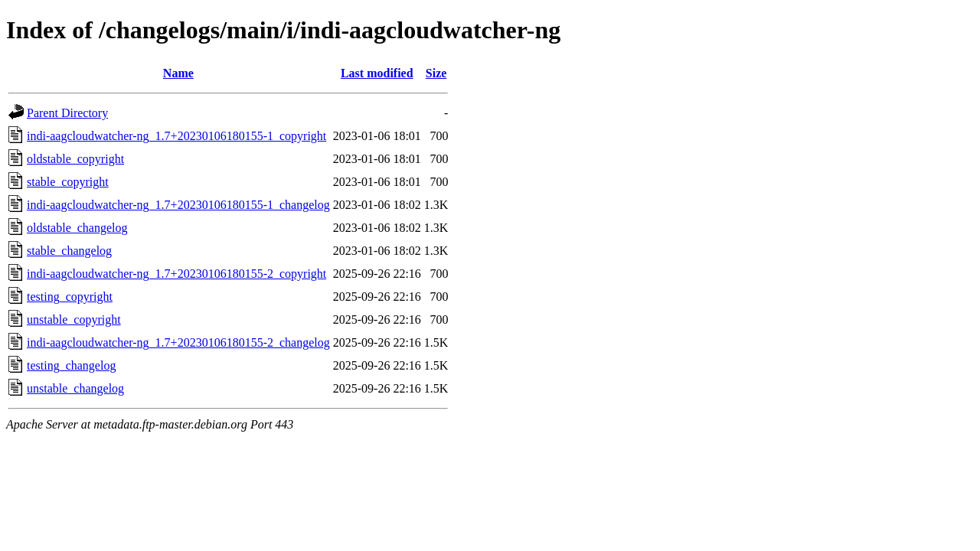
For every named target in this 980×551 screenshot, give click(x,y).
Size (436, 73)
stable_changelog (69, 251)
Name (178, 73)
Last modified (377, 73)
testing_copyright (70, 297)
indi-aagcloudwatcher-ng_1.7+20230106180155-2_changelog (178, 342)
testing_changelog (71, 365)
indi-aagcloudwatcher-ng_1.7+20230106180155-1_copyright (176, 136)
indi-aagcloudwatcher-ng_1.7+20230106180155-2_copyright (176, 274)
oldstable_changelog (77, 228)
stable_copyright (68, 182)
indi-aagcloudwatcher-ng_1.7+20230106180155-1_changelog (178, 205)
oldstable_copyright (75, 159)
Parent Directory (67, 113)
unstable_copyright (74, 320)
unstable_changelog (75, 388)
